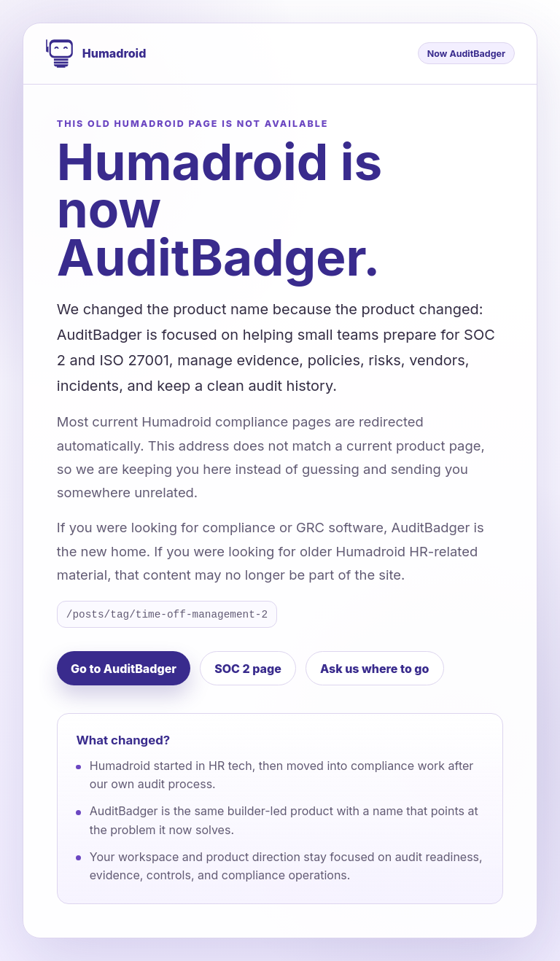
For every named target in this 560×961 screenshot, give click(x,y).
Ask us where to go (375, 669)
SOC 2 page (248, 669)
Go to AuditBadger (124, 669)
